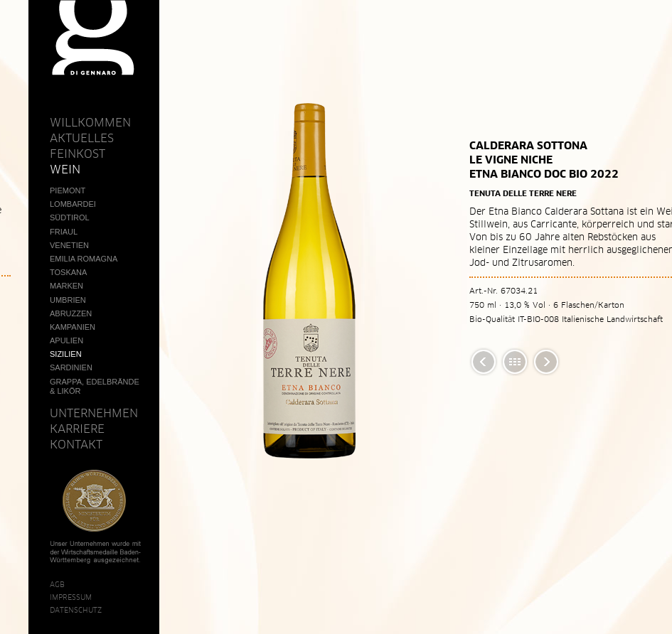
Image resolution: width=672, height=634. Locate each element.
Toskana (68, 272)
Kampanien (73, 327)
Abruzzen (71, 313)
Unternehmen (94, 413)
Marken (66, 286)
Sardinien (71, 367)
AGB (57, 584)
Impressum (71, 597)
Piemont (68, 190)
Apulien (66, 340)
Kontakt (76, 444)
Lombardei (73, 204)
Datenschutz (76, 610)
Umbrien (68, 300)
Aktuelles (82, 138)
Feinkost (78, 154)
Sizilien (66, 354)
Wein (65, 169)
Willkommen (90, 122)
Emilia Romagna (84, 259)
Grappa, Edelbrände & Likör (95, 386)
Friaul (64, 232)
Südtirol (70, 217)
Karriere (77, 429)
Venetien (69, 245)
